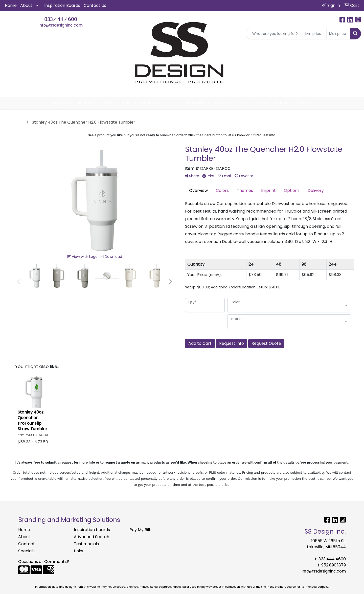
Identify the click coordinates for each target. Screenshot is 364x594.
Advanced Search (92, 537)
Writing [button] (281, 103)
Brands (108, 103)
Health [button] (220, 103)
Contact (27, 544)
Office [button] (241, 103)
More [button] (302, 103)
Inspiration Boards (62, 5)
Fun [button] (173, 103)
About (26, 5)
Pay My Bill (140, 530)
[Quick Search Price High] (338, 34)
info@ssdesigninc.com (61, 25)
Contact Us (95, 5)
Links (78, 551)
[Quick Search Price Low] (315, 34)
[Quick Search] (274, 34)
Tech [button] (261, 103)
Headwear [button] (195, 103)
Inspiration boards (92, 530)
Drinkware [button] (151, 103)
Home (11, 5)
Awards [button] (85, 103)
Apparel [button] (61, 103)
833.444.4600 (61, 19)
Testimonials (86, 544)
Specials (26, 551)
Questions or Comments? (44, 562)
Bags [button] (128, 103)
